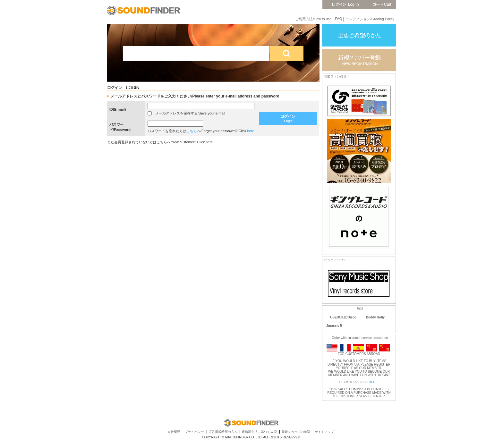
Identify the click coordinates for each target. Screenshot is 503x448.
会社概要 (174, 432)
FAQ (338, 19)
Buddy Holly (375, 317)
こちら (192, 131)
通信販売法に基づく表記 (259, 432)
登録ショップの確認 (296, 432)
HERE (373, 382)
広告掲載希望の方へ (223, 432)
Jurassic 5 (334, 326)
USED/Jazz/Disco (343, 317)
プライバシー (194, 432)
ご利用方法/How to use (313, 19)
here (251, 131)
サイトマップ (324, 432)
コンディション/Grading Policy (370, 19)
